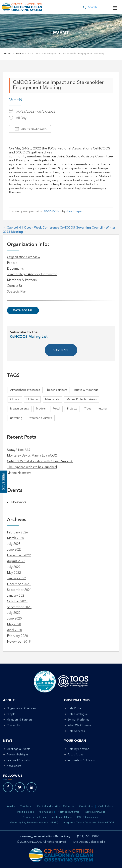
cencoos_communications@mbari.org (45, 836)
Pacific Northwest (94, 812)
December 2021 (19, 584)
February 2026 (17, 533)
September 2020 (19, 607)
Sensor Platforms (78, 720)
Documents (15, 269)
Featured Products (18, 760)
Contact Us (15, 286)
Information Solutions (81, 760)
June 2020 (14, 619)
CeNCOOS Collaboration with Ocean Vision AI (40, 461)
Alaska (11, 806)
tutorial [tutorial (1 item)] (103, 409)
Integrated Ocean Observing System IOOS (89, 823)
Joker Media (97, 842)
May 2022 (14, 573)
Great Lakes (86, 806)
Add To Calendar (30, 129)
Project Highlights (18, 755)
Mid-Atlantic (46, 812)
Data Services (76, 731)
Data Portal (23, 310)
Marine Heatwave (19, 473)
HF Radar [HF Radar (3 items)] (32, 399)
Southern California (34, 817)
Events (20, 54)
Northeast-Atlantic (68, 812)
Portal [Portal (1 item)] (56, 409)
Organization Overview (24, 257)
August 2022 (16, 561)
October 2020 (17, 602)
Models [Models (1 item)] (41, 409)
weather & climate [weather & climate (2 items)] (41, 418)
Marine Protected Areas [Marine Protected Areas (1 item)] (82, 399)
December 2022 (19, 556)
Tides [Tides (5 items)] (88, 409)
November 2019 (19, 642)
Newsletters (14, 766)
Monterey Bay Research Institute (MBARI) (34, 823)
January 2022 (16, 578)
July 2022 (14, 567)
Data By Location (78, 749)
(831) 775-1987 (88, 836)
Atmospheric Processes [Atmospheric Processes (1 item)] (25, 390)
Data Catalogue (78, 714)
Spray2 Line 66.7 (19, 450)
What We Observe (79, 725)
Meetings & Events (18, 749)
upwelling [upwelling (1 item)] (16, 418)
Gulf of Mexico (107, 806)
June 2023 (14, 550)
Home (8, 54)
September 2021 (19, 590)
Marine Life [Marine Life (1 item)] (52, 399)
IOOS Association (88, 817)
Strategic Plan (17, 292)
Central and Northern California (56, 806)
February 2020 (17, 636)
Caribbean (26, 806)
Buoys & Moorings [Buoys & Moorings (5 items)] (86, 390)
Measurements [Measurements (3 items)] (20, 409)
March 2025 (15, 538)
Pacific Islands (26, 812)
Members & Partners (22, 280)
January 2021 (16, 596)
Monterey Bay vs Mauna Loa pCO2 (32, 456)
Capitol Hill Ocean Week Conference (31, 228)
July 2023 (14, 544)
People (12, 263)
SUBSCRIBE (61, 350)
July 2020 (14, 613)
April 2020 (14, 630)
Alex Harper (75, 211)
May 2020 (14, 624)
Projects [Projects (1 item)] (72, 409)
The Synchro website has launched (32, 467)
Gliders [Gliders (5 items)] (15, 399)
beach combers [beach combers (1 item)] (57, 390)
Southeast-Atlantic (61, 817)
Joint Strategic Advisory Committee (32, 274)
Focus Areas (75, 755)
